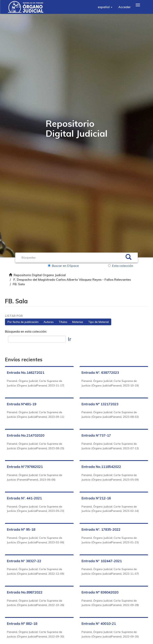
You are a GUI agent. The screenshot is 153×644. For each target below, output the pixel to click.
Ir (70, 339)
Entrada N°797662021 (25, 467)
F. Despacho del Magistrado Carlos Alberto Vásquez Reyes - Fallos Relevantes (72, 280)
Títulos (63, 322)
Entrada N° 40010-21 (99, 624)
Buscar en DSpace (63, 266)
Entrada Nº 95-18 (21, 529)
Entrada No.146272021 (26, 373)
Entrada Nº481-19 (22, 404)
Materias (78, 322)
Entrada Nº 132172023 (100, 404)
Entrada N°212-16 (96, 498)
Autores (49, 322)
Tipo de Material (98, 322)
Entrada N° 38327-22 (24, 561)
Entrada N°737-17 (96, 435)
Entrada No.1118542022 (101, 467)
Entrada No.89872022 (25, 592)
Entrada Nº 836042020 (100, 592)
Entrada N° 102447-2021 (102, 561)
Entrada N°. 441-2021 (24, 498)
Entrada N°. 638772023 (100, 373)
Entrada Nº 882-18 (22, 624)
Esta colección (121, 266)
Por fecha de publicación (23, 322)
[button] (105, 7)
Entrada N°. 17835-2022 (101, 529)
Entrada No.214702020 (26, 435)
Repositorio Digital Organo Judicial (40, 275)
